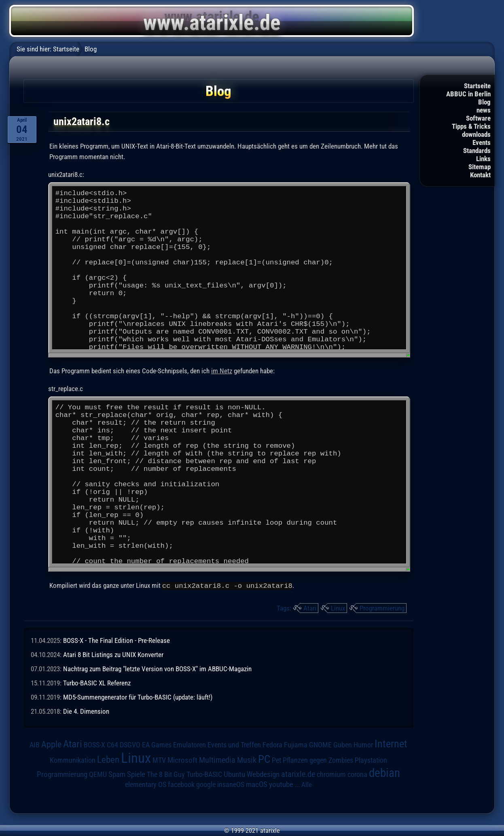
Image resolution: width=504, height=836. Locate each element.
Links (483, 159)
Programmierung (382, 608)
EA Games (157, 745)
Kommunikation (73, 760)
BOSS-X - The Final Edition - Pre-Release (116, 640)
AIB (35, 745)
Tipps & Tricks (471, 126)
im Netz (222, 371)
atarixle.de (298, 774)
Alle (307, 784)
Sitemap (480, 167)
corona (357, 774)
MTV (159, 760)
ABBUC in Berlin (468, 94)
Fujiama (296, 744)
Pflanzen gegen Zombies (318, 760)
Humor (363, 745)
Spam (117, 774)
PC (264, 759)
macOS (257, 784)
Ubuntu (234, 774)
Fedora (272, 744)
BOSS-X (94, 745)
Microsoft (182, 760)
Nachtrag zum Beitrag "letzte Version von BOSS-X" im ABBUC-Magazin (157, 668)
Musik (247, 760)
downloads (476, 134)
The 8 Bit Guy (166, 774)
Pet (276, 760)
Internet (391, 743)
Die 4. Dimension (86, 711)
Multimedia (217, 759)
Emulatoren (190, 744)
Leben (108, 759)
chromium (331, 774)
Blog (484, 102)
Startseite (477, 86)
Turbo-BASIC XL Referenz (97, 683)
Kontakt (480, 175)
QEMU (98, 774)
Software (478, 118)
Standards (477, 151)
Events (482, 143)
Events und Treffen (234, 745)
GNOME (320, 744)
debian (384, 772)
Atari (310, 608)
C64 (112, 745)
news (484, 110)
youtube (281, 784)
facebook (181, 784)
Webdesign (263, 774)
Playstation (371, 760)
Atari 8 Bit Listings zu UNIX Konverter (113, 654)
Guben (343, 745)
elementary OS (146, 784)
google (206, 784)
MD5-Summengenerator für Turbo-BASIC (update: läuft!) (138, 697)
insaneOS (231, 784)
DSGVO (130, 745)
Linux (338, 608)
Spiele (136, 774)
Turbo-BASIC (204, 774)
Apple (51, 744)
